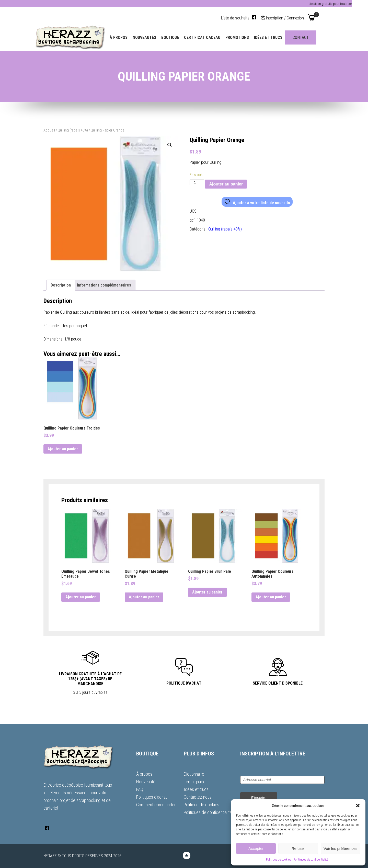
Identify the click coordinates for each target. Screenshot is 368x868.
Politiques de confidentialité (311, 860)
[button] (358, 806)
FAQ (140, 789)
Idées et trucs (276, 37)
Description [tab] (61, 285)
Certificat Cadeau (210, 37)
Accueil (49, 130)
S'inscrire (258, 798)
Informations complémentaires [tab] (104, 285)
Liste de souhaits (243, 18)
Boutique (178, 37)
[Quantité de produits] (197, 182)
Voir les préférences (341, 848)
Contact (309, 37)
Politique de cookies (279, 860)
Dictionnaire (194, 774)
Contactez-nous (198, 797)
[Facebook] (262, 17)
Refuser (298, 848)
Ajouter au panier (226, 184)
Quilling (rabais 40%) (73, 130)
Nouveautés (153, 37)
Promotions (245, 37)
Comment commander (156, 805)
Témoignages (196, 782)
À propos (127, 37)
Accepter (256, 848)
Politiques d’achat (152, 797)
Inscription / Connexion (293, 18)
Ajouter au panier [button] (63, 449)
